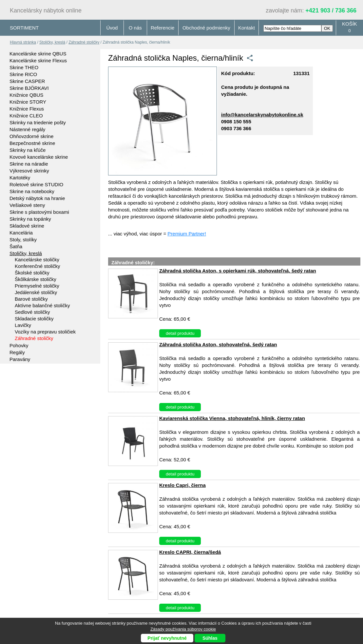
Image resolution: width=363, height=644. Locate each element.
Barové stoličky (31, 299)
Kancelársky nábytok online (46, 10)
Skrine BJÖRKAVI (29, 88)
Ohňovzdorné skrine (31, 136)
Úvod (112, 28)
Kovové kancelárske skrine (39, 157)
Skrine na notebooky (32, 191)
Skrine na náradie (29, 164)
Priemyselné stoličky (37, 286)
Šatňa (16, 246)
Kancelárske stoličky (37, 260)
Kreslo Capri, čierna (182, 485)
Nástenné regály (27, 129)
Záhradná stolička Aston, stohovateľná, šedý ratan (218, 344)
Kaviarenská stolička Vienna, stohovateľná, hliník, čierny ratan (232, 418)
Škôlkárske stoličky (36, 279)
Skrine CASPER (27, 81)
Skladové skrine (27, 226)
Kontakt (247, 28)
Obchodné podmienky (206, 28)
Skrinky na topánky (30, 219)
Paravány (20, 359)
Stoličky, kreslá (52, 42)
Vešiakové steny (27, 205)
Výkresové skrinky (29, 171)
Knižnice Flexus (27, 109)
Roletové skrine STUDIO (36, 184)
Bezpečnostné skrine (32, 143)
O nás (135, 28)
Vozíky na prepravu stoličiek (45, 332)
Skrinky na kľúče (28, 150)
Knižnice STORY (28, 102)
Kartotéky (20, 178)
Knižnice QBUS (26, 95)
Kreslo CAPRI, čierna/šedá (190, 552)
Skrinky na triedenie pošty (38, 122)
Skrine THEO (24, 67)
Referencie (163, 28)
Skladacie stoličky (34, 319)
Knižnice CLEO (26, 116)
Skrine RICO (23, 74)
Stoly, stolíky (23, 240)
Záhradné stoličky (84, 42)
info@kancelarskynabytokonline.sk (262, 115)
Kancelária (21, 233)
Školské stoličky (32, 273)
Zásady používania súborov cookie (183, 629)
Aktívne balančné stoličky (42, 305)
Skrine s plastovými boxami (39, 212)
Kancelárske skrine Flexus (38, 60)
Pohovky (19, 345)
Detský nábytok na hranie (37, 198)
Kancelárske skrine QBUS (38, 54)
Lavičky (23, 325)
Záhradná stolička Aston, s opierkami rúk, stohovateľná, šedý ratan (238, 271)
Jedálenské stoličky (36, 292)
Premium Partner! (187, 234)
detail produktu (180, 333)
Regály (17, 352)
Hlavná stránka (23, 42)
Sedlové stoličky (32, 312)
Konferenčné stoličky (37, 266)
